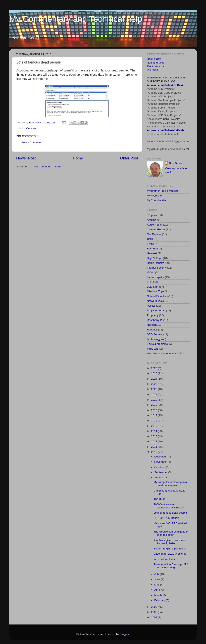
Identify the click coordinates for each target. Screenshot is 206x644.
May (157, 585)
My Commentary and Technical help (76, 19)
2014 (154, 431)
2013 (154, 436)
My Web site (154, 196)
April (157, 590)
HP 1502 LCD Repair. (167, 518)
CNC (150, 239)
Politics (151, 306)
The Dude (160, 499)
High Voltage (155, 258)
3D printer (153, 215)
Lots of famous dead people (170, 513)
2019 (154, 405)
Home (78, 158)
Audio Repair (155, 225)
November (161, 462)
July (157, 574)
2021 (154, 394)
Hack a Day (154, 59)
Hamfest (152, 253)
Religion (152, 325)
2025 (154, 373)
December (161, 457)
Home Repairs (155, 263)
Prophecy (153, 315)
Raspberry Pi (155, 320)
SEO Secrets (155, 334)
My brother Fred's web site (163, 191)
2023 (154, 384)
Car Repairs (154, 234)
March (158, 595)
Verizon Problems (164, 559)
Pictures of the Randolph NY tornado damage (171, 566)
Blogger (124, 634)
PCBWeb (152, 70)
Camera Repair (156, 229)
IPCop (151, 272)
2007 (154, 617)
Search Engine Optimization (170, 549)
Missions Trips (155, 291)
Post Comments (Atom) (47, 167)
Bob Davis (175, 163)
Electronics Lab (156, 66)
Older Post (129, 158)
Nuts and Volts (156, 63)
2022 (154, 389)
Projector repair (156, 310)
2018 (154, 410)
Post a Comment (31, 142)
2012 (154, 441)
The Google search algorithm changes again (171, 533)
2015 (154, 426)
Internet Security (157, 268)
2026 (154, 368)
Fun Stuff (152, 249)
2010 (154, 452)
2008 (154, 612)
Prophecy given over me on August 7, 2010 (170, 542)
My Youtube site (156, 200)
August (159, 477)
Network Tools (155, 301)
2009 (154, 607)
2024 (154, 379)
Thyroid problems (157, 344)
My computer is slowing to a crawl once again (170, 484)
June (158, 579)
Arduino (152, 220)
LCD (150, 282)
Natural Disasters (157, 296)
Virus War (32, 128)
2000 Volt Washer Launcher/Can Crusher (169, 506)
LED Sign (153, 287)
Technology (154, 339)
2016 (154, 421)
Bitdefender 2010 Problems (170, 554)
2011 (154, 447)
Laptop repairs (155, 277)
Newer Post (26, 158)
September (161, 472)
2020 (154, 400)
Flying (151, 244)
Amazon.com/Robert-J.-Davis (166, 85)
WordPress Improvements (162, 353)
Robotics (152, 330)
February (160, 600)
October (159, 467)
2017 (154, 415)
